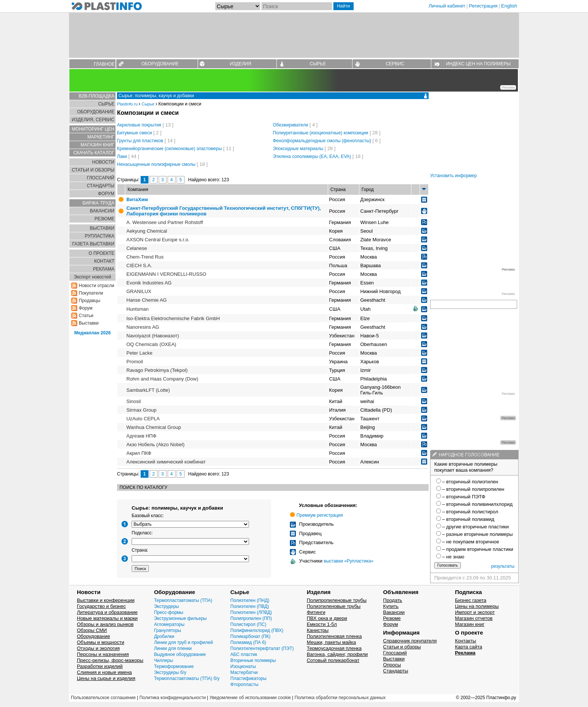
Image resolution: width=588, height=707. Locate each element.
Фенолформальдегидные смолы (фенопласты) (322, 141)
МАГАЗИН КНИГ (97, 145)
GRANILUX (139, 291)
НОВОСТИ (103, 162)
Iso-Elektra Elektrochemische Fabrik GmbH (173, 318)
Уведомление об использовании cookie (250, 698)
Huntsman (137, 309)
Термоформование (174, 666)
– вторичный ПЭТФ (464, 497)
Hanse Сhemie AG (147, 300)
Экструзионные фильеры (181, 618)
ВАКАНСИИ (102, 211)
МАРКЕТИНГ (101, 137)
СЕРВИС (395, 64)
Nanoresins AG (143, 327)
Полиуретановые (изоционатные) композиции (321, 133)
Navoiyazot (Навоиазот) (153, 336)
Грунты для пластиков (140, 141)
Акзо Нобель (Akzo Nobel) (155, 445)
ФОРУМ (106, 194)
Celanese (137, 248)
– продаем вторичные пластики (478, 549)
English (509, 6)
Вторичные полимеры (253, 660)
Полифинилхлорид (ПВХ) (257, 630)
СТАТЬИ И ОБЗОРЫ (93, 170)
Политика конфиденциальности (173, 698)
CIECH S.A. (139, 266)
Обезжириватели (291, 125)
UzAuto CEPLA (143, 419)
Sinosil (133, 401)
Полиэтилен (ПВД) (250, 606)
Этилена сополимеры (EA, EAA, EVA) (312, 156)
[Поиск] (297, 6)
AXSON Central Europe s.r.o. (158, 240)
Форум (85, 308)
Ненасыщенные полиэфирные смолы (156, 164)
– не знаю (453, 557)
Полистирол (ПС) (248, 624)
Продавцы (89, 301)
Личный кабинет (447, 6)
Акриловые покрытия (139, 125)
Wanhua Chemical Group (154, 427)
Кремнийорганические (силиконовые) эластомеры (169, 149)
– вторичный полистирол (470, 512)
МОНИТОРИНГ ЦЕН (93, 129)
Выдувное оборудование (180, 654)
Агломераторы (169, 624)
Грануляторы (168, 630)
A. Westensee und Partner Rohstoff (165, 222)
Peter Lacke (139, 353)
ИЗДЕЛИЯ (241, 64)
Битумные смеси (134, 133)
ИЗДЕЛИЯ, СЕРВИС (93, 120)
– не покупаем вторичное (471, 542)
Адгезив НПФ (141, 436)
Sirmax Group (141, 410)
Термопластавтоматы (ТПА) (183, 600)
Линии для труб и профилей (184, 642)
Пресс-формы (169, 612)
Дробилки (164, 636)
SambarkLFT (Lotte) (148, 390)
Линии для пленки (173, 648)
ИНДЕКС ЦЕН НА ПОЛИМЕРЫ (478, 64)
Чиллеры (164, 660)
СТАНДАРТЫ (101, 186)
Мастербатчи (244, 672)
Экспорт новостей (92, 277)
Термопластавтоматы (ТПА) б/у (187, 678)
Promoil (135, 362)
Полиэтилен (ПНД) (250, 600)
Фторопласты (244, 684)
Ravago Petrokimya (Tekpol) (157, 370)
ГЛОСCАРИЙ (100, 178)
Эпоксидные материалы (298, 149)
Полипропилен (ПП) (251, 618)
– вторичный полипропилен (473, 489)
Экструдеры (167, 606)
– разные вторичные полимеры (477, 534)
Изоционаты (243, 666)
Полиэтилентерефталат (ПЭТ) (262, 648)
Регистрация (483, 6)
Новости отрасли (97, 286)
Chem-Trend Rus (145, 257)
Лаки (122, 156)
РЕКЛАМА (104, 269)
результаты (503, 566)
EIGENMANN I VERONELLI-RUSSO (166, 274)
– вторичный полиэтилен (470, 482)
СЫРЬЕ (318, 64)
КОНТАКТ (104, 261)
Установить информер (453, 176)
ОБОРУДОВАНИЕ (160, 64)
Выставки (89, 323)
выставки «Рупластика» (349, 561)
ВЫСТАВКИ (102, 228)
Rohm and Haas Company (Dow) (162, 379)
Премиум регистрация (320, 515)
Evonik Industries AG (149, 283)
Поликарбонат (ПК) (250, 636)
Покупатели (91, 293)
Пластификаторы (248, 678)
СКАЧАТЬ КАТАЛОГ (94, 153)
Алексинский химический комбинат (166, 462)
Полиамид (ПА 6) (248, 642)
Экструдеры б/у (170, 672)
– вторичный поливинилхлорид (477, 504)
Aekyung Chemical (147, 231)
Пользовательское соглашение (103, 698)
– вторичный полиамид (468, 519)
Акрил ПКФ (139, 453)
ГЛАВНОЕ (104, 64)
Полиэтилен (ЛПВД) (251, 612)
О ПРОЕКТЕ (101, 253)
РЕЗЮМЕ (104, 219)
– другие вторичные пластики (475, 527)
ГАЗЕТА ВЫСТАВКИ (93, 244)
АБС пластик (244, 654)
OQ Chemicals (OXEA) (151, 344)
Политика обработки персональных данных (340, 698)
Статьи (86, 316)
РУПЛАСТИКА (100, 236)
